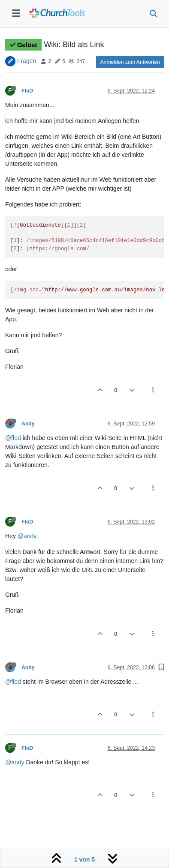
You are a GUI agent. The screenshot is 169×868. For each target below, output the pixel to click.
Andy (28, 424)
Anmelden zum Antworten (130, 62)
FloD (27, 91)
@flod (13, 438)
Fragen (27, 61)
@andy (27, 536)
